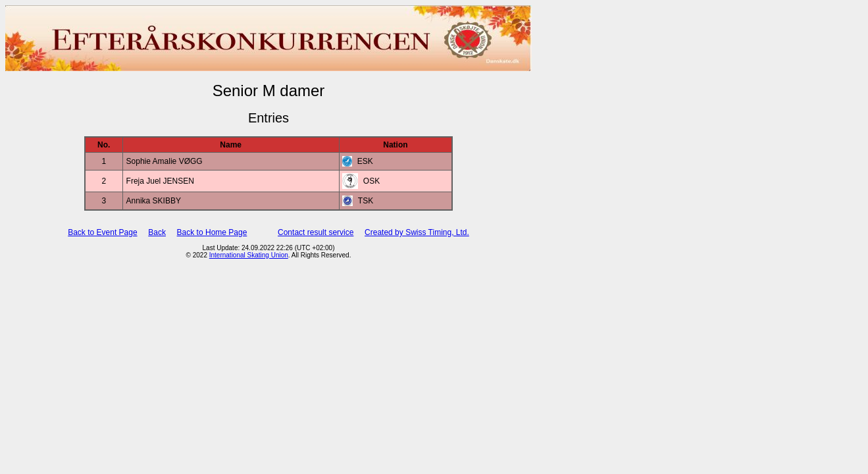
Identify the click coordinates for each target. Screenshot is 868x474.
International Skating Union (249, 255)
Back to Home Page (212, 232)
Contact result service (316, 232)
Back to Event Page (102, 232)
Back (157, 232)
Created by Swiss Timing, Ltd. (417, 232)
